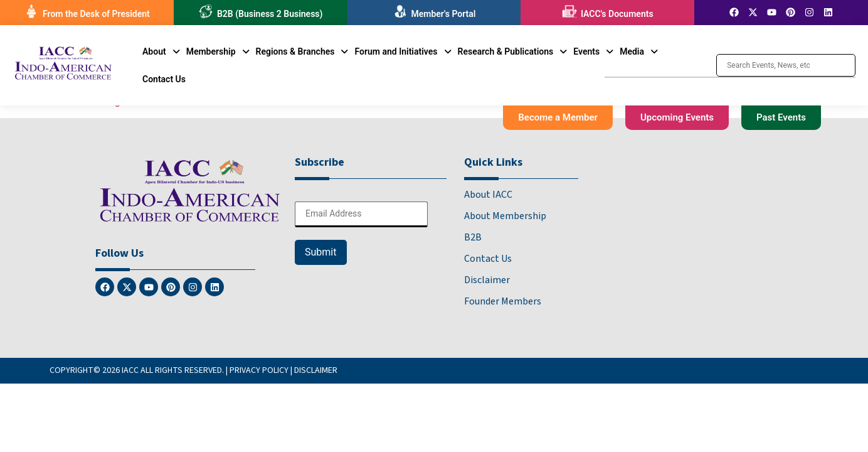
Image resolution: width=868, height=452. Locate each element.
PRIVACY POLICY (259, 370)
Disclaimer (487, 280)
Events (593, 51)
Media (639, 51)
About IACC (488, 195)
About (161, 51)
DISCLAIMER (316, 370)
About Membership (505, 216)
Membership (218, 51)
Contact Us (164, 79)
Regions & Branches (302, 51)
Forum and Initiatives (403, 51)
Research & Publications (513, 51)
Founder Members (503, 301)
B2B (473, 237)
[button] (161, 51)
